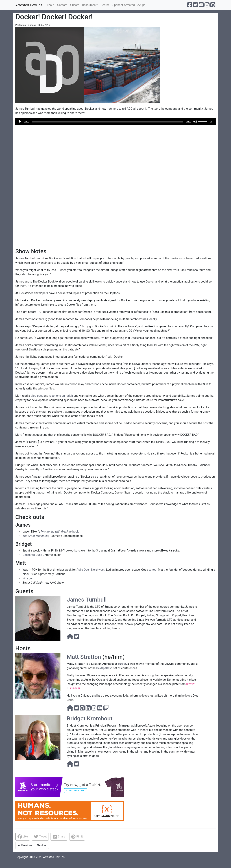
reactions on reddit (61, 396)
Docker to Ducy (32, 555)
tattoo (153, 570)
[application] (115, 122)
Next (42, 845)
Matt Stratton (84, 657)
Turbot (122, 664)
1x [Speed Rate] (211, 122)
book (60, 532)
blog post (37, 396)
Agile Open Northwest (91, 570)
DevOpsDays (104, 668)
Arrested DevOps (29, 5)
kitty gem (29, 578)
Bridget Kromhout (90, 718)
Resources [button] (89, 5)
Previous (25, 845)
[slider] (108, 122)
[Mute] (195, 122)
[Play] (20, 122)
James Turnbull (87, 600)
